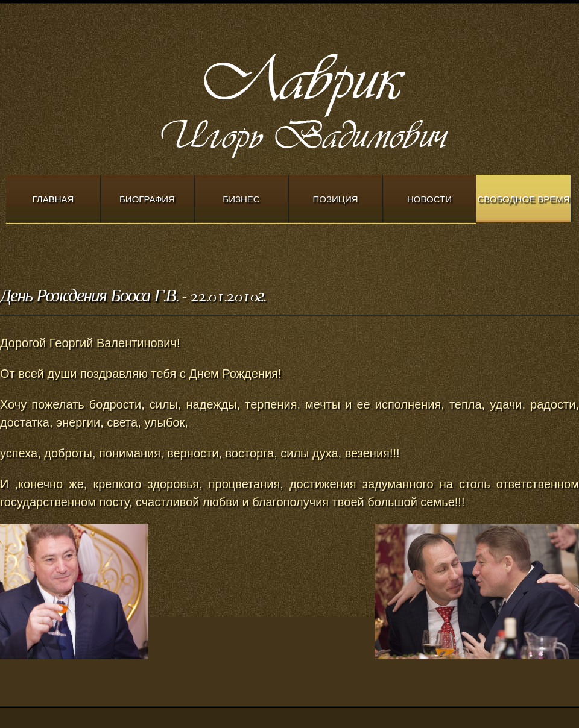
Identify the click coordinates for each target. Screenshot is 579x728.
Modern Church (338, 103)
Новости (429, 199)
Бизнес (241, 199)
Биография (147, 199)
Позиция (336, 199)
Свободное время (523, 199)
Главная (53, 199)
